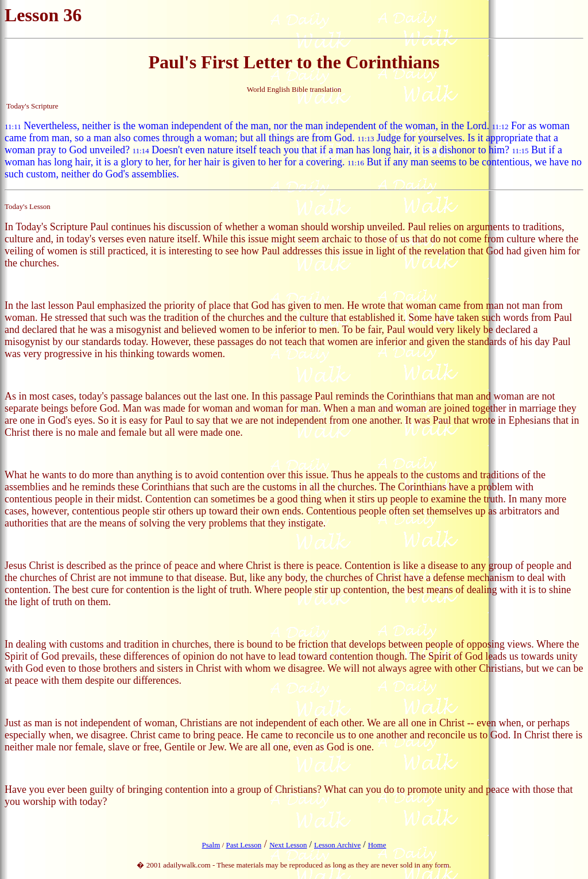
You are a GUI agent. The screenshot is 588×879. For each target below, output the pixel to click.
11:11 (13, 127)
